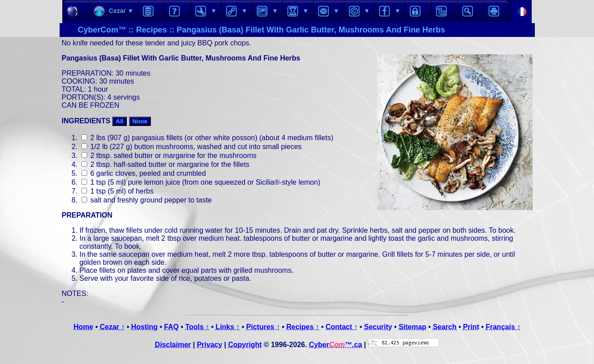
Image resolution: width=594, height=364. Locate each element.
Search (445, 327)
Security (378, 327)
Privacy (209, 345)
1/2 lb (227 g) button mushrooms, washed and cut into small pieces (192, 147)
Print (471, 327)
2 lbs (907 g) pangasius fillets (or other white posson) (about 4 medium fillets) (207, 138)
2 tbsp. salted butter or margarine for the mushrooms (169, 156)
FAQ (172, 327)
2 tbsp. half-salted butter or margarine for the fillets (166, 164)
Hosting (145, 327)
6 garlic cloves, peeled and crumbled (144, 173)
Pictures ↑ (263, 327)
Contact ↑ (342, 327)
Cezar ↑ (112, 327)
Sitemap (412, 327)
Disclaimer (173, 345)
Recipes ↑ (303, 327)
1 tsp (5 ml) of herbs (118, 191)
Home (83, 327)
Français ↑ (503, 327)
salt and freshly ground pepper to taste (147, 200)
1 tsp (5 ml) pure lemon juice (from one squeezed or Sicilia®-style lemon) (201, 182)
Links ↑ (228, 327)
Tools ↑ (197, 327)
